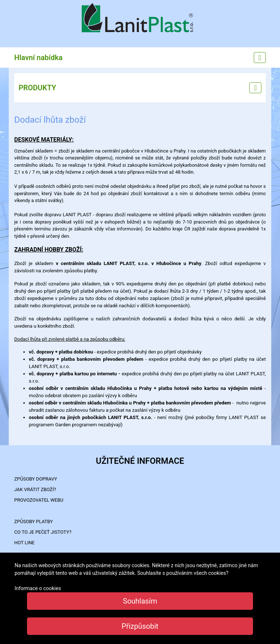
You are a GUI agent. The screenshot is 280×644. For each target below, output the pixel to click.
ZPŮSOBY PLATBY (34, 521)
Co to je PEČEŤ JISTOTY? (43, 532)
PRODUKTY (37, 88)
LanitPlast (140, 19)
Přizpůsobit (140, 626)
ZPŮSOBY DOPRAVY (36, 479)
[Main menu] (260, 58)
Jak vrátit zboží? (35, 489)
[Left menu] (255, 88)
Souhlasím (140, 601)
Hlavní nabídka (38, 58)
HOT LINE (24, 543)
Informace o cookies (38, 588)
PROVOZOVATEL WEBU (39, 500)
